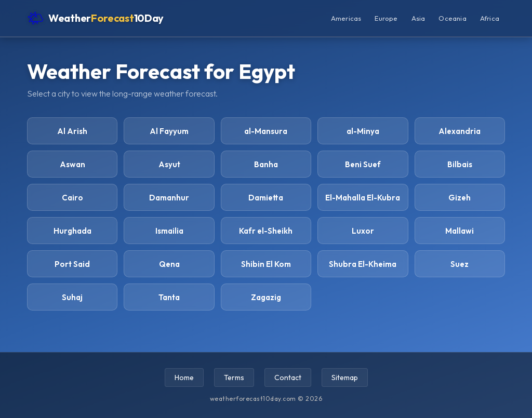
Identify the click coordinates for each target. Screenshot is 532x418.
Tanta (169, 297)
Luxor (363, 231)
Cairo (72, 198)
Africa (490, 18)
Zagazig (266, 297)
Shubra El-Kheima (363, 264)
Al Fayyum (169, 131)
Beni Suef (363, 164)
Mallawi (460, 231)
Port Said (72, 264)
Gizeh (460, 198)
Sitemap (345, 377)
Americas (346, 18)
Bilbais (460, 164)
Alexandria (460, 131)
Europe (386, 18)
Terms (234, 377)
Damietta (266, 198)
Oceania (452, 18)
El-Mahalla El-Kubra (363, 198)
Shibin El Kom (266, 264)
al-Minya (363, 131)
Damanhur (169, 198)
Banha (266, 164)
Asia (418, 18)
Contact (288, 377)
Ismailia (169, 231)
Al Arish (72, 131)
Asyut (169, 164)
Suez (460, 264)
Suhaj (72, 297)
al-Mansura (266, 131)
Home (184, 377)
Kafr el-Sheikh (266, 231)
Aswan (72, 164)
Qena (169, 264)
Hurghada (72, 231)
